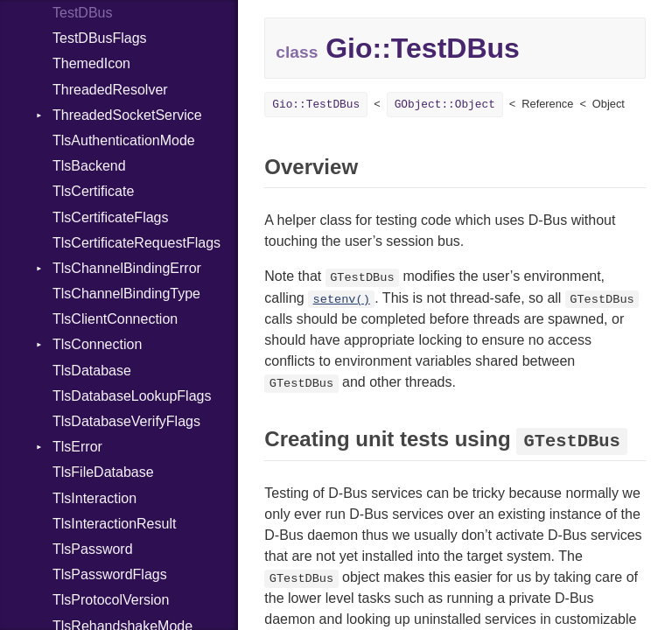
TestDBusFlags (100, 38)
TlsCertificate (93, 191)
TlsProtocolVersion (111, 600)
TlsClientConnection (115, 319)
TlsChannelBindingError (127, 268)
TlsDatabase (92, 371)
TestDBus (82, 13)
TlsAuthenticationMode (124, 140)
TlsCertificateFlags (110, 217)
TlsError (77, 447)
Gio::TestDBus (316, 105)
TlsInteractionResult (114, 524)
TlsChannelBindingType (126, 294)
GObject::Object (445, 105)
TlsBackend (89, 166)
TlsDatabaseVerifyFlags (126, 421)
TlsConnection (97, 344)
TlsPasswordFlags (110, 574)
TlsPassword (93, 549)
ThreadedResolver (110, 90)
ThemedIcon (91, 63)
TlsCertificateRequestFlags (136, 243)
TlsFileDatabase (103, 472)
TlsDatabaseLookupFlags (132, 396)
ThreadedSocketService (127, 115)
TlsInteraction (94, 498)
